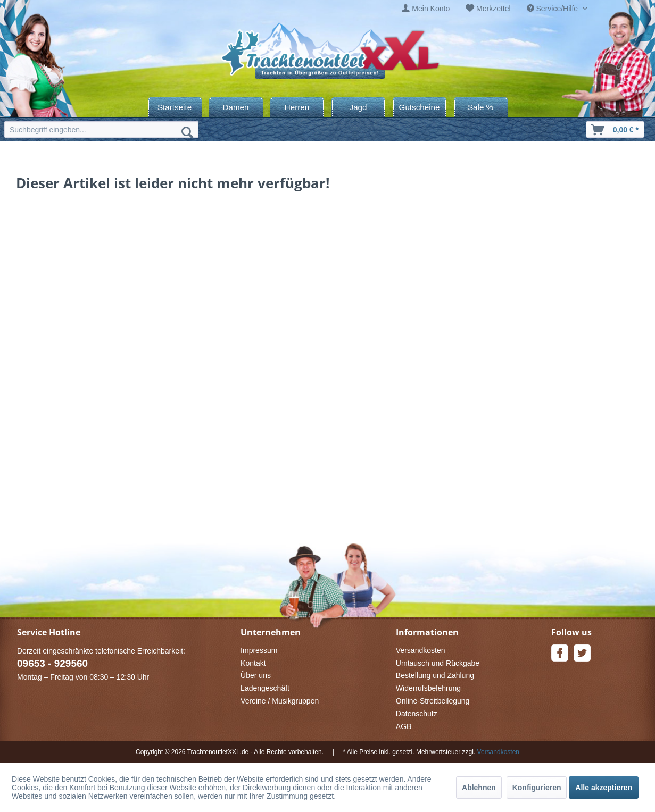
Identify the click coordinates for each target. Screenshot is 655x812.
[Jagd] (358, 107)
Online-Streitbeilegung (433, 701)
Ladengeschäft (265, 688)
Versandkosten (421, 650)
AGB (404, 726)
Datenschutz (417, 714)
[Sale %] (481, 107)
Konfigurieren (537, 788)
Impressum (259, 650)
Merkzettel (494, 9)
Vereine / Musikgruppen (280, 701)
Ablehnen (479, 788)
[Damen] (236, 107)
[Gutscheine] (420, 107)
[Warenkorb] (615, 129)
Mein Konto (431, 9)
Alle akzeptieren (604, 788)
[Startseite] (175, 107)
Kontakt (253, 663)
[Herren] (297, 107)
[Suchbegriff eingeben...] (101, 129)
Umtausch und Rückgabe (438, 663)
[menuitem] (426, 9)
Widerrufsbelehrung (428, 688)
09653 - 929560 (52, 663)
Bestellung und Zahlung (435, 675)
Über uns (256, 675)
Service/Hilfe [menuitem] (553, 9)
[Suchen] (187, 132)
